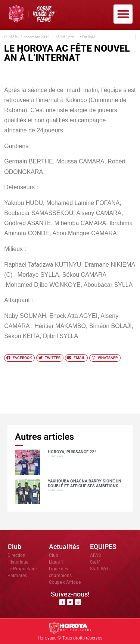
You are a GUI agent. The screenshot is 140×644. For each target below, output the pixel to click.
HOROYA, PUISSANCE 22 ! (72, 452)
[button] (123, 14)
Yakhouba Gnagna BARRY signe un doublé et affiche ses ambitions (85, 484)
